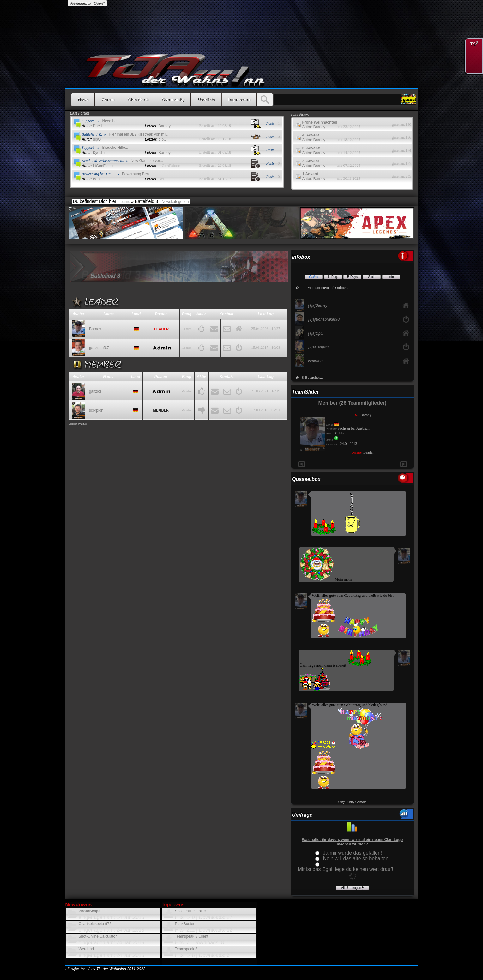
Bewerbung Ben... (137, 174)
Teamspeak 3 (186, 949)
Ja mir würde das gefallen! (353, 853)
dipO (91, 139)
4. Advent (311, 135)
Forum (108, 99)
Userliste (206, 99)
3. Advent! (311, 148)
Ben (91, 179)
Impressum (239, 99)
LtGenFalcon (98, 166)
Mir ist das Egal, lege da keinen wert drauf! (346, 869)
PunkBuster (185, 924)
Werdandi (87, 949)
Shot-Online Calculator (98, 936)
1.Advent (310, 174)
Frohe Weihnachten (320, 122)
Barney (95, 329)
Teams (124, 202)
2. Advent (311, 161)
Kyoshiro (95, 153)
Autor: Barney (314, 127)
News (83, 99)
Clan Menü (138, 99)
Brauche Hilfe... (115, 148)
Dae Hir (94, 126)
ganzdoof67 (99, 348)
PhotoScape (90, 911)
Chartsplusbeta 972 (95, 924)
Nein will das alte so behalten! (357, 859)
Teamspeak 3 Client (192, 936)
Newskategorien (175, 202)
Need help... (113, 121)
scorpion (96, 410)
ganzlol (95, 391)
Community (173, 99)
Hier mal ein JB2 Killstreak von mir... (139, 134)
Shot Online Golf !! (190, 911)
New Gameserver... (147, 161)
